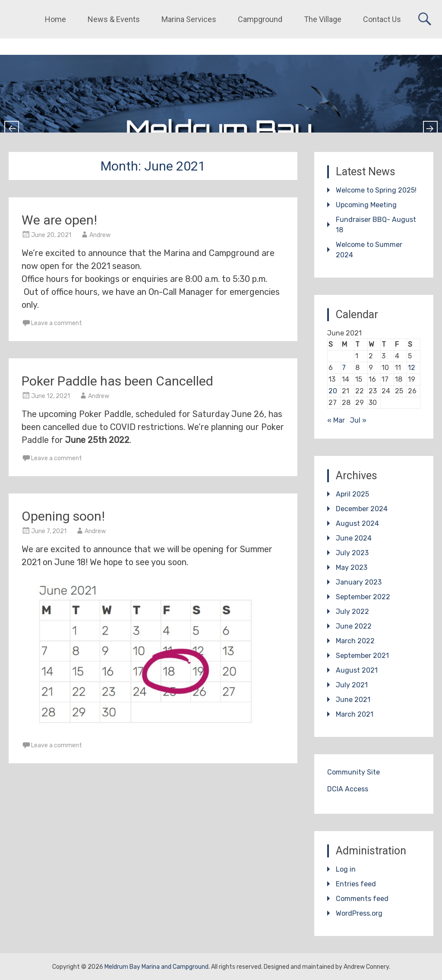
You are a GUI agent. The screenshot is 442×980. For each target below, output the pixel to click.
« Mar (336, 420)
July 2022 (352, 612)
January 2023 (359, 582)
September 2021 (362, 656)
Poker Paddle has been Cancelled (117, 381)
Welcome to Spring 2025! (376, 190)
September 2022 (363, 597)
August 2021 (357, 670)
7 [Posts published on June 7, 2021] (344, 368)
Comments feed (362, 899)
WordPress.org (359, 913)
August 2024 (357, 523)
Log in (346, 869)
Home (55, 19)
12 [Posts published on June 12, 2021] (412, 368)
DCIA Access (348, 789)
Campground (260, 19)
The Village (323, 19)
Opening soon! (63, 516)
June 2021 (353, 700)
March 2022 (355, 641)
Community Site (354, 772)
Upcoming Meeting (366, 205)
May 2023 (352, 567)
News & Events (114, 19)
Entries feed (356, 884)
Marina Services (189, 19)
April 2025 (352, 494)
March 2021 (355, 714)
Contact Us (382, 19)
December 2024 (362, 509)
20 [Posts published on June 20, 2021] (333, 391)
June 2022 (354, 626)
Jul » (358, 420)
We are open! (59, 220)
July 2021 (352, 685)
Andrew (100, 235)
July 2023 (352, 553)
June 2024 (354, 538)
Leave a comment (57, 323)
